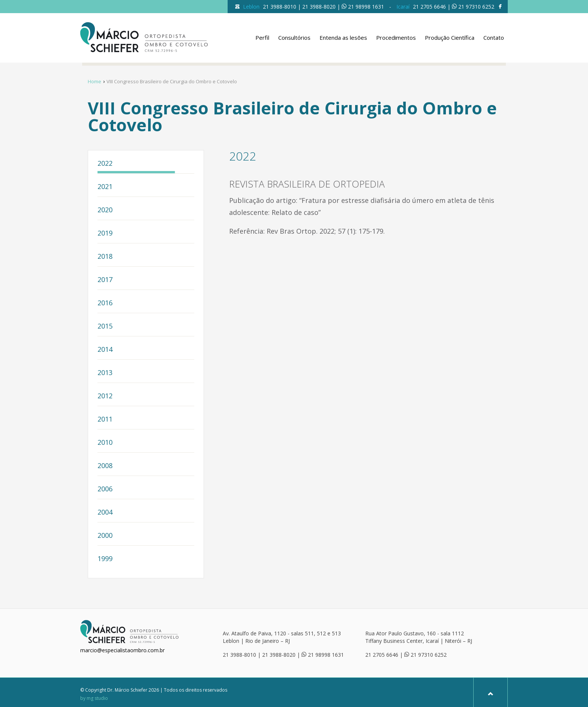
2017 (105, 280)
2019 (105, 233)
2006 (105, 489)
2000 (105, 536)
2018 (105, 257)
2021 (105, 187)
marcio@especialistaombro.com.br (122, 650)
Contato (494, 38)
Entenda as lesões (343, 38)
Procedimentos (396, 38)
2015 (105, 326)
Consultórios (294, 38)
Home (94, 81)
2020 (105, 210)
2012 (105, 396)
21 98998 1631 (366, 7)
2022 (105, 164)
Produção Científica (450, 38)
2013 (105, 373)
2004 (105, 513)
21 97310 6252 (476, 7)
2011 (105, 420)
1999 (105, 559)
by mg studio (94, 698)
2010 (105, 443)
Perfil (262, 38)
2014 (105, 350)
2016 (105, 303)
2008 (105, 466)
